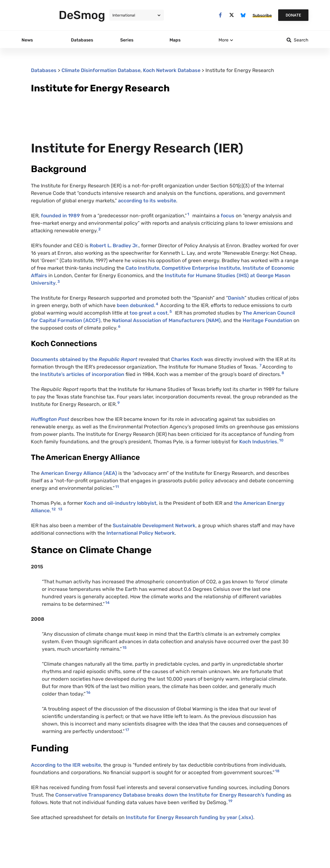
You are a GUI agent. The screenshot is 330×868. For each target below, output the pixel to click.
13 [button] (60, 509)
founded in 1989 (60, 216)
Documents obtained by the (84, 359)
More (224, 40)
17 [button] (127, 730)
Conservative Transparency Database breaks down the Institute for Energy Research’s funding (171, 795)
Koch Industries (258, 442)
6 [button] (119, 326)
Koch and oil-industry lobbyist (120, 503)
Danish (236, 298)
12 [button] (54, 509)
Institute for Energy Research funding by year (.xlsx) (190, 817)
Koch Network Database (172, 70)
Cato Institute (142, 268)
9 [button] (118, 403)
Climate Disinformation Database (101, 70)
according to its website (147, 201)
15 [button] (124, 648)
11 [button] (117, 487)
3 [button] (59, 282)
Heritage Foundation (267, 320)
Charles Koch (187, 359)
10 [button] (281, 440)
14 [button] (107, 603)
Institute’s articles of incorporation (82, 374)
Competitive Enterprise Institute (201, 268)
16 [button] (88, 692)
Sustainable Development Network (154, 526)
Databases (44, 70)
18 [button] (277, 771)
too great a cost (149, 313)
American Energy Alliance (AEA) (79, 473)
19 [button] (230, 801)
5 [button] (171, 311)
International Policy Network (141, 533)
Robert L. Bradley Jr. (114, 246)
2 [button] (99, 229)
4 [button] (157, 304)
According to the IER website (66, 765)
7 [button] (261, 365)
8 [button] (283, 373)
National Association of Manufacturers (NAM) (166, 320)
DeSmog (82, 15)
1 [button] (188, 214)
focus (228, 216)
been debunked (135, 305)
